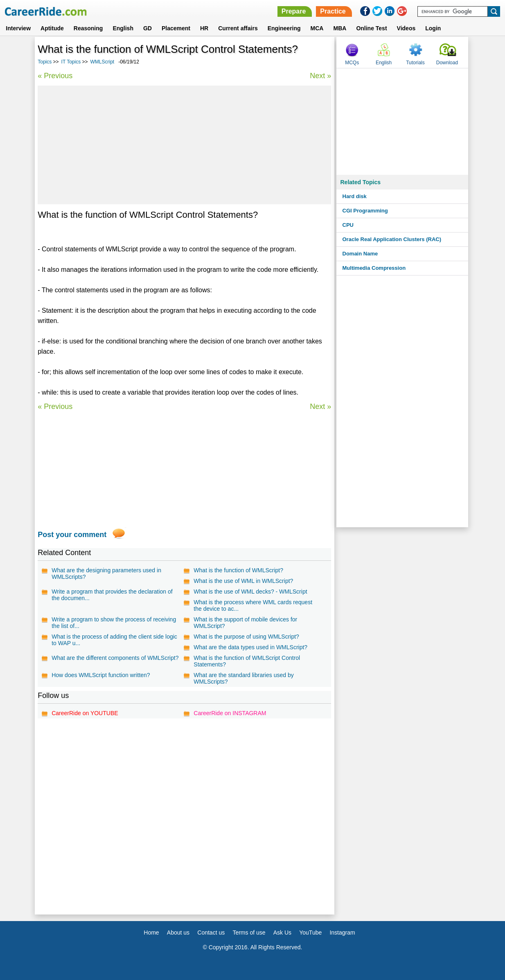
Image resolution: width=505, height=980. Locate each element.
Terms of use (249, 933)
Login (433, 28)
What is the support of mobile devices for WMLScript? (245, 623)
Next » (320, 76)
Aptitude (52, 28)
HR (204, 28)
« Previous (55, 76)
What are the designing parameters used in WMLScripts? (106, 574)
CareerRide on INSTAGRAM (230, 713)
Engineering (284, 28)
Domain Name (360, 254)
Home (151, 933)
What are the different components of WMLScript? (115, 658)
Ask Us (282, 933)
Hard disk (355, 196)
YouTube (310, 933)
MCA (317, 28)
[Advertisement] (184, 145)
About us (178, 933)
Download (447, 63)
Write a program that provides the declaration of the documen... (112, 595)
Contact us (211, 933)
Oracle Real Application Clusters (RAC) (392, 239)
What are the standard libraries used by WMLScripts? (243, 678)
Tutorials (415, 63)
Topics (45, 62)
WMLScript (103, 62)
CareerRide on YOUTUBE (85, 713)
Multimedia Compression (374, 268)
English (123, 28)
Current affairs (238, 28)
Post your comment (72, 535)
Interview (18, 28)
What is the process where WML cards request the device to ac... (253, 605)
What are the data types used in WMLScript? (250, 647)
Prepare (294, 11)
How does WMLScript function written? (101, 675)
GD (148, 28)
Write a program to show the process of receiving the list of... (114, 623)
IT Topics (71, 62)
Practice (333, 11)
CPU (348, 225)
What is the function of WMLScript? (238, 570)
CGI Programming (365, 211)
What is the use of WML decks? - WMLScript (250, 592)
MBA (340, 28)
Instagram (342, 933)
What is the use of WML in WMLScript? (243, 581)
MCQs (352, 63)
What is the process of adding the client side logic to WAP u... (114, 640)
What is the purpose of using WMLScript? (246, 637)
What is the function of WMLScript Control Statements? (247, 661)
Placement (176, 28)
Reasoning (88, 28)
